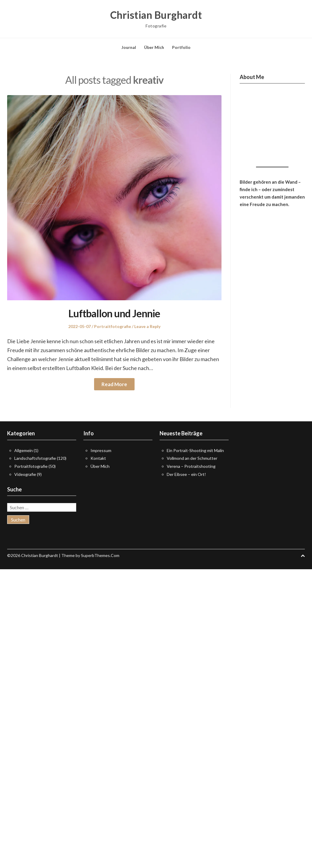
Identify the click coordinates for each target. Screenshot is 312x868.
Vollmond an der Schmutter (192, 458)
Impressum (101, 450)
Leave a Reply (147, 326)
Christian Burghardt (156, 15)
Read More (114, 384)
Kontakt (98, 458)
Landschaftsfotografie (35, 458)
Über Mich (154, 47)
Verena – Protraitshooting (191, 466)
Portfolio (181, 47)
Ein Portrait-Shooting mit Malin (195, 450)
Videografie (25, 474)
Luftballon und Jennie (114, 313)
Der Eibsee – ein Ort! (186, 474)
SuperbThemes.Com (100, 555)
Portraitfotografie (113, 326)
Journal (129, 47)
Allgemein (24, 450)
